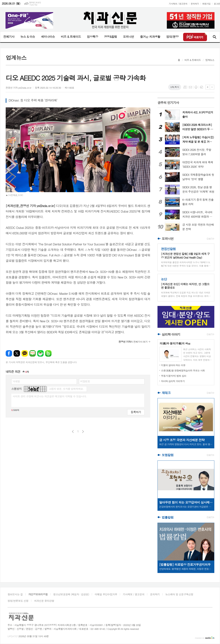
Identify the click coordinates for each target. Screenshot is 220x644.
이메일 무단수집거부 (106, 594)
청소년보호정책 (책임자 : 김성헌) (71, 594)
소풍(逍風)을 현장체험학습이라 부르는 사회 (183, 370)
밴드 (48, 353)
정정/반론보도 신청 (18, 601)
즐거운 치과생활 (150, 37)
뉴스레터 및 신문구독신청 (179, 594)
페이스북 (9, 353)
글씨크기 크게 (208, 87)
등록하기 (136, 412)
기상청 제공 (33, 5)
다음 (83, 432)
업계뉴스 (210, 60)
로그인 (217, 4)
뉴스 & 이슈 (28, 37)
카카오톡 (25, 353)
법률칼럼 (168, 517)
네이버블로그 (33, 353)
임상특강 (92, 37)
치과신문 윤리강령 (44, 601)
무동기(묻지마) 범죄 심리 (174, 376)
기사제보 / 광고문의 (178, 4)
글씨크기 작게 (212, 87)
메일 (190, 87)
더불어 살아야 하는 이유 (173, 365)
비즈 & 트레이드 (71, 37)
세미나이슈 (48, 37)
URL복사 (175, 87)
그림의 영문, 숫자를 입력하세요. (66, 389)
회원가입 (206, 4)
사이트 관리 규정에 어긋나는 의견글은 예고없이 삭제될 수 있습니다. (50, 396)
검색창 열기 (214, 37)
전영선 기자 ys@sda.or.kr (18, 88)
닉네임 (16, 381)
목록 (185, 87)
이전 (73, 432)
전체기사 (9, 37)
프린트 (196, 87)
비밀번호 (85, 381)
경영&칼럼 (110, 37)
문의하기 (195, 4)
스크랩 (201, 87)
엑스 (17, 353)
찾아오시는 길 (15, 594)
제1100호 (69, 88)
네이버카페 (40, 353)
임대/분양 (172, 37)
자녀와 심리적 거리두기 (173, 381)
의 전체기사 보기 (133, 342)
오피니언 (129, 37)
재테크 (166, 393)
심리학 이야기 (171, 334)
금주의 (168, 103)
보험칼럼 (168, 455)
